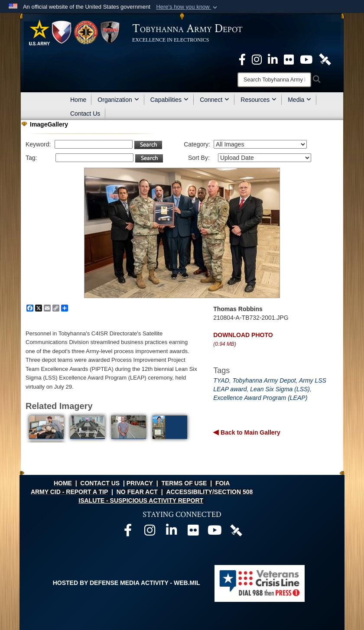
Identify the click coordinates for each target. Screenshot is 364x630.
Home (78, 100)
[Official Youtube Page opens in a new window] (306, 59)
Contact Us (85, 114)
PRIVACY (140, 483)
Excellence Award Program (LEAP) (260, 398)
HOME (63, 483)
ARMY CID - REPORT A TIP (69, 492)
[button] (187, 7)
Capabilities (169, 100)
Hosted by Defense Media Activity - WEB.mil (127, 583)
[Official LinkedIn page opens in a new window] (273, 59)
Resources (258, 100)
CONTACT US (100, 483)
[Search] (274, 80)
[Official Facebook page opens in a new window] (128, 533)
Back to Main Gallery (250, 432)
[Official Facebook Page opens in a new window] (242, 59)
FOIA (223, 483)
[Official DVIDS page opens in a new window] (325, 59)
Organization (118, 100)
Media (299, 100)
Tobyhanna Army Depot (264, 380)
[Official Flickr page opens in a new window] (289, 59)
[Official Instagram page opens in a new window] (257, 59)
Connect (214, 100)
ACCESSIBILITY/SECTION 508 (209, 492)
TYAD (221, 380)
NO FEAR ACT (137, 492)
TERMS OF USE (184, 483)
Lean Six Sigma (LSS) (280, 389)
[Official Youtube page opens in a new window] (214, 533)
